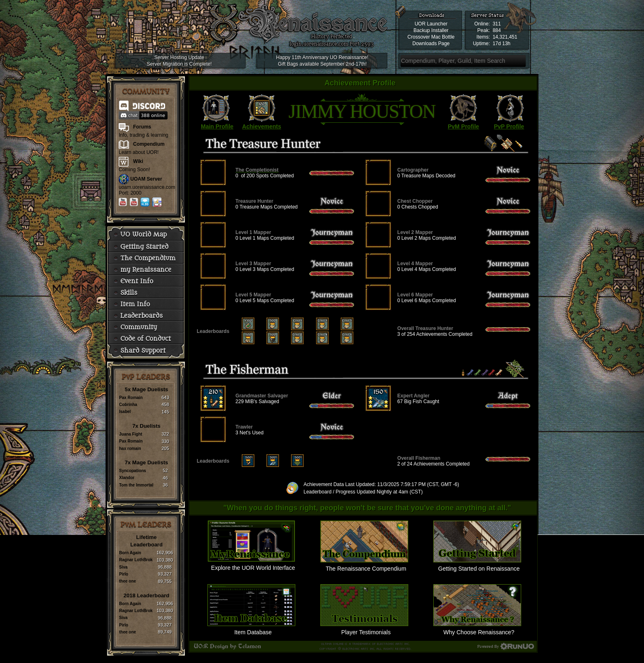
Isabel (125, 412)
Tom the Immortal (136, 485)
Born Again (130, 553)
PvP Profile (509, 126)
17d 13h (501, 44)
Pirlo (124, 574)
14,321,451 (505, 37)
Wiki (138, 161)
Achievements (262, 126)
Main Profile (217, 126)
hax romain (130, 448)
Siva (123, 567)
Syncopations (133, 471)
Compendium (149, 144)
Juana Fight (131, 434)
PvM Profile (463, 126)
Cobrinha (128, 405)
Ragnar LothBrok (136, 560)
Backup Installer (431, 30)
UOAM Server (146, 179)
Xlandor (127, 478)
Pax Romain (131, 398)
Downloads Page (431, 44)
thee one (128, 581)
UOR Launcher (431, 24)
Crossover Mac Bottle (431, 37)
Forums (142, 127)
